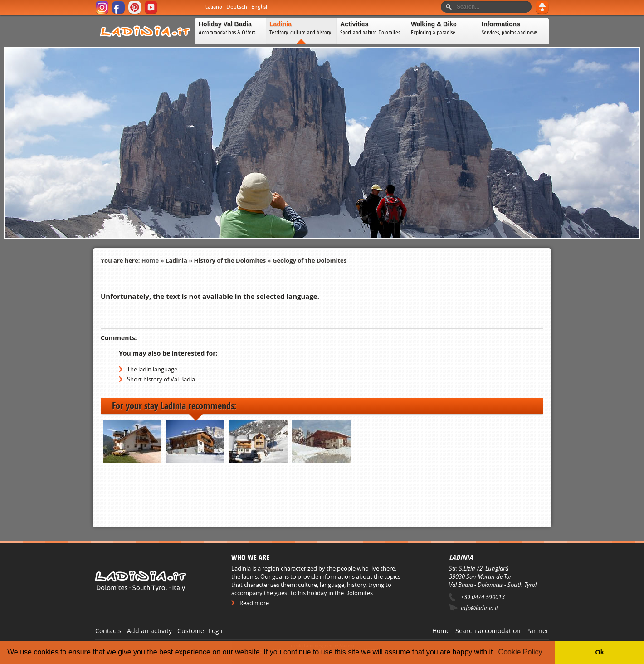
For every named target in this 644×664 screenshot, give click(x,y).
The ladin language (152, 369)
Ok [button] (599, 652)
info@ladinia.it (479, 608)
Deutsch (237, 7)
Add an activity (149, 631)
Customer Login (201, 631)
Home (150, 260)
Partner (537, 631)
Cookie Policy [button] (520, 652)
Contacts (108, 631)
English (260, 7)
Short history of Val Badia (161, 379)
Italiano (213, 7)
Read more (254, 603)
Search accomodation (488, 631)
